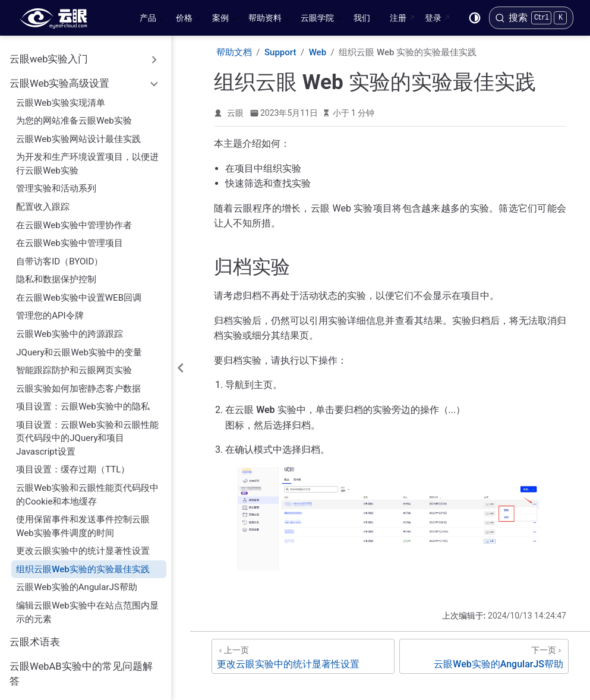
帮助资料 (269, 20)
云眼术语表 (35, 636)
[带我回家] (57, 18)
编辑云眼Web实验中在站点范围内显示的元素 (87, 606)
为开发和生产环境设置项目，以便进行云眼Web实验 (87, 158)
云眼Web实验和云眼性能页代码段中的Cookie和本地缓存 (87, 489)
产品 (152, 20)
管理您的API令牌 (50, 310)
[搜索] (531, 18)
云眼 (235, 113)
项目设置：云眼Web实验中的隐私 (83, 401)
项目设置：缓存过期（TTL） (73, 463)
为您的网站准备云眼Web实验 (74, 115)
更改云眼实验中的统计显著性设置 (83, 545)
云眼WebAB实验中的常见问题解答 (81, 668)
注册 (398, 18)
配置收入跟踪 (43, 201)
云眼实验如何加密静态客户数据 (78, 383)
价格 (188, 20)
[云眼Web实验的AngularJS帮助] (484, 656)
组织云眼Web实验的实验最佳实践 (83, 563)
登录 (433, 18)
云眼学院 (321, 20)
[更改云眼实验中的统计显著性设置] (303, 656)
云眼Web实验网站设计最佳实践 (78, 133)
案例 (224, 20)
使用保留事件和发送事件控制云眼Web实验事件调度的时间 (83, 520)
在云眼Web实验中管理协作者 (74, 219)
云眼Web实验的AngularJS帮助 (77, 581)
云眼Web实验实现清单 (61, 97)
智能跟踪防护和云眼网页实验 (74, 364)
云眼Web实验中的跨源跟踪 (70, 328)
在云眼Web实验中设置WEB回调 (79, 292)
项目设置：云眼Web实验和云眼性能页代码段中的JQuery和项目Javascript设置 (87, 432)
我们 (366, 20)
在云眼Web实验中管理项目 (70, 237)
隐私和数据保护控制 (56, 273)
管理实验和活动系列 (56, 182)
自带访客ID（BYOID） (59, 256)
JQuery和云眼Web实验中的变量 (79, 346)
